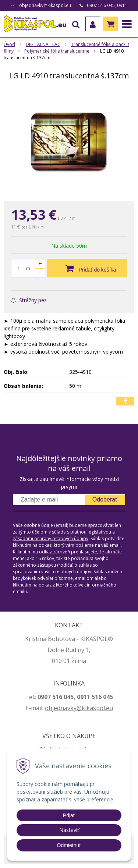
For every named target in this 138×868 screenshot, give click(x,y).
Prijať (69, 815)
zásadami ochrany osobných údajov (51, 538)
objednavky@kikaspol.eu (45, 5)
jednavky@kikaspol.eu (83, 708)
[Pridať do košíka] (87, 268)
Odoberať (105, 499)
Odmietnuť (69, 845)
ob (49, 708)
